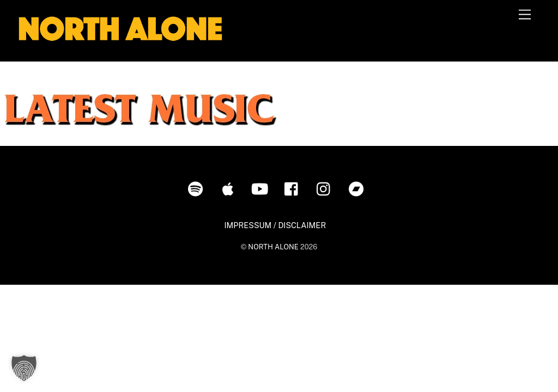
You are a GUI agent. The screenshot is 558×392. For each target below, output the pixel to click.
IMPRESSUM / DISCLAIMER (275, 225)
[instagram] (326, 188)
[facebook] (294, 188)
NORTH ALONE (273, 247)
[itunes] (230, 188)
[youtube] (262, 188)
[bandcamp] (358, 188)
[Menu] (525, 15)
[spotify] (198, 188)
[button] (24, 368)
